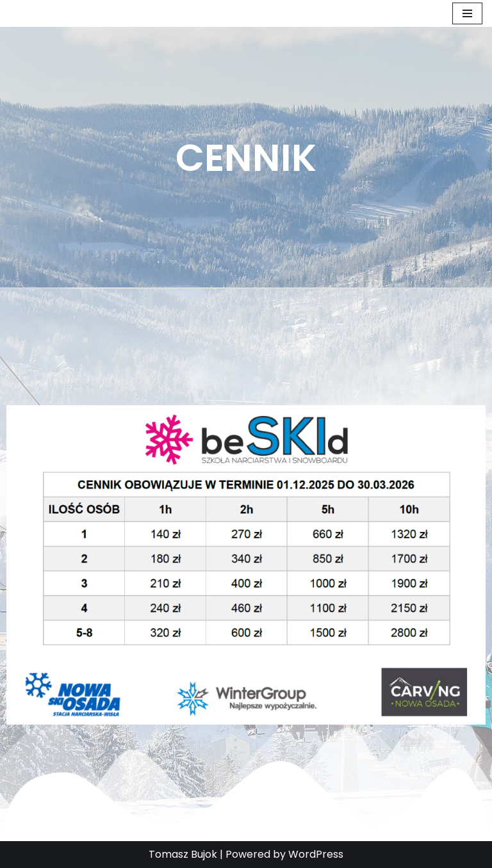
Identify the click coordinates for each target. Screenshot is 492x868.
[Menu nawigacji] (467, 13)
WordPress (316, 854)
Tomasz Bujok (183, 854)
